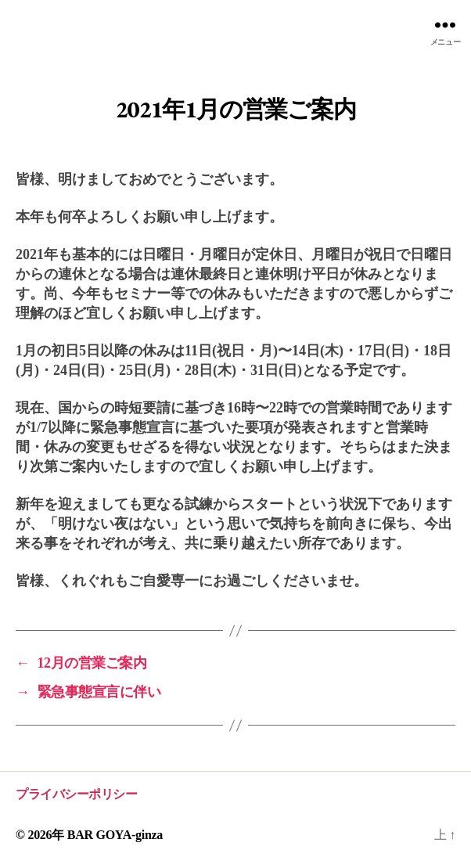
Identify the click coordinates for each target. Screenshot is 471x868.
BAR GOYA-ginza (115, 835)
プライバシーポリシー (76, 794)
